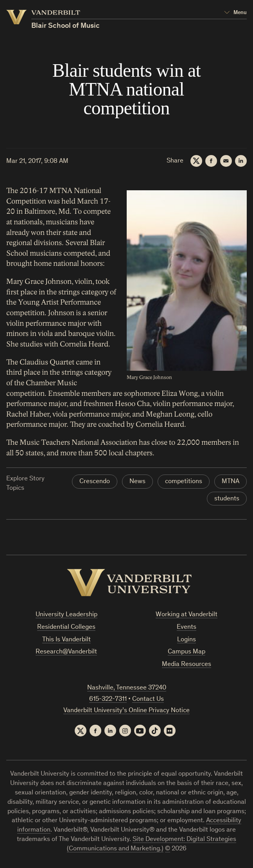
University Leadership (66, 615)
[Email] (226, 161)
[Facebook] (211, 161)
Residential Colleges (66, 627)
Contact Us (148, 699)
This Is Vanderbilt (66, 640)
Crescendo (95, 482)
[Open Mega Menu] (235, 13)
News (137, 482)
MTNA (231, 482)
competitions (184, 482)
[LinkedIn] (241, 161)
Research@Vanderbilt (66, 652)
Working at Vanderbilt (187, 615)
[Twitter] (196, 161)
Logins (187, 640)
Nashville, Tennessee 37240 (127, 688)
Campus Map (187, 652)
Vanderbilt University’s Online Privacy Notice (126, 711)
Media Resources (187, 665)
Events (187, 627)
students (227, 499)
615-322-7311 (108, 699)
